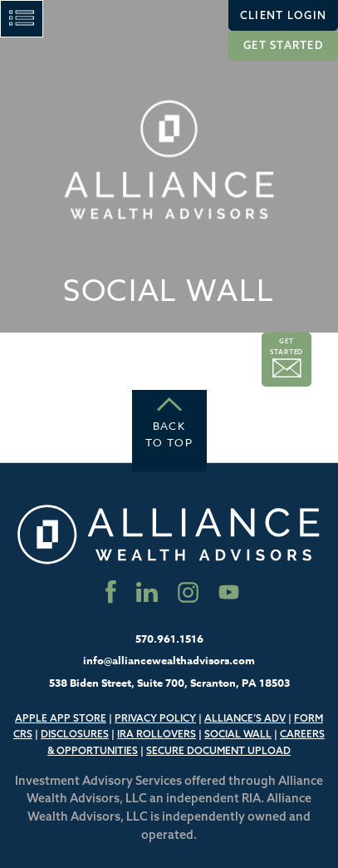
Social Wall (238, 734)
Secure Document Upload (218, 750)
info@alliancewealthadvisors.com (169, 660)
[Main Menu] (22, 19)
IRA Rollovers (157, 734)
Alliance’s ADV (245, 718)
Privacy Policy (155, 718)
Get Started (283, 45)
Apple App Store (61, 718)
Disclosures (75, 734)
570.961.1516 (169, 639)
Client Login (283, 15)
